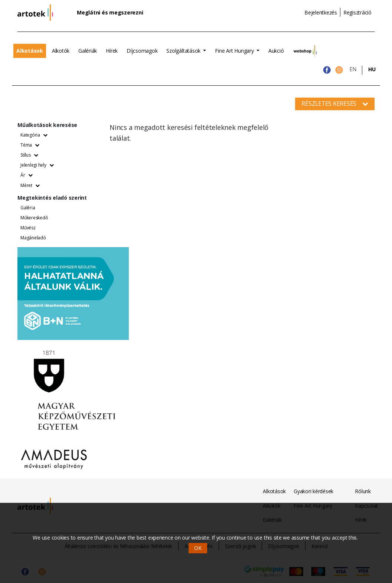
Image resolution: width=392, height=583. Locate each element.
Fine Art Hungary (235, 51)
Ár (26, 175)
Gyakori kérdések (313, 491)
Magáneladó (33, 238)
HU (372, 69)
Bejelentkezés (321, 12)
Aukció (276, 51)
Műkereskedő (34, 218)
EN (353, 69)
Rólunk (363, 491)
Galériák (88, 51)
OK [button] (198, 548)
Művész (28, 228)
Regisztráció (357, 12)
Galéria (28, 208)
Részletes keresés (335, 104)
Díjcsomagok (142, 51)
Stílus (29, 155)
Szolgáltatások (184, 51)
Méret (30, 185)
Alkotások (30, 51)
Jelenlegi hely (37, 165)
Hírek (112, 51)
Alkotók (61, 51)
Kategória (34, 135)
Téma (30, 145)
